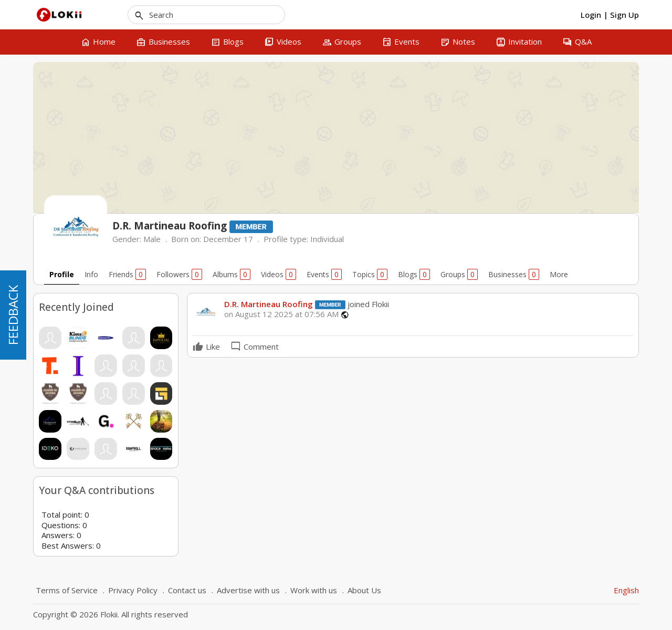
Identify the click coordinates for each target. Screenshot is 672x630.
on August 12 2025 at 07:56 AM (281, 314)
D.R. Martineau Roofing (269, 304)
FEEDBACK (13, 315)
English (626, 590)
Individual (327, 239)
